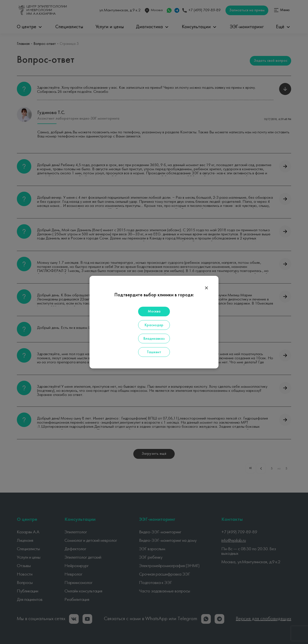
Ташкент (154, 352)
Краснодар (154, 325)
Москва (154, 312)
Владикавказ (154, 339)
